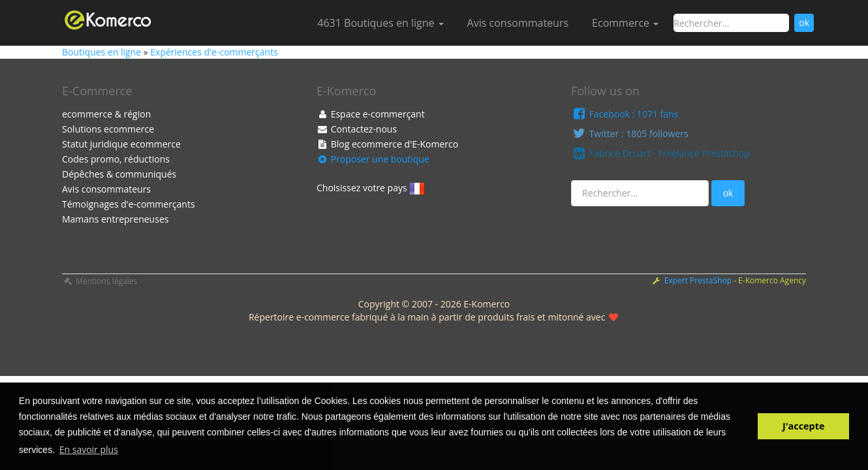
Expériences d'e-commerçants (214, 52)
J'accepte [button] (803, 426)
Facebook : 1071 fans (625, 114)
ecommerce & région (106, 114)
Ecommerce (625, 23)
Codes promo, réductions (116, 159)
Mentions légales (100, 281)
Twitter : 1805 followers (630, 133)
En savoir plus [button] (89, 449)
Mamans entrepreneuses (115, 219)
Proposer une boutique (373, 159)
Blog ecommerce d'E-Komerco (387, 144)
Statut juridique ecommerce (121, 144)
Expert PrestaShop (699, 280)
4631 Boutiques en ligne (380, 23)
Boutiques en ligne (103, 52)
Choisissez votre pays (371, 189)
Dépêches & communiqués (119, 174)
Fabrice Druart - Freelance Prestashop (660, 153)
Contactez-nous (357, 129)
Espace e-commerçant (371, 114)
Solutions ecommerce (108, 129)
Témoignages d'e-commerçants (129, 204)
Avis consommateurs (518, 23)
